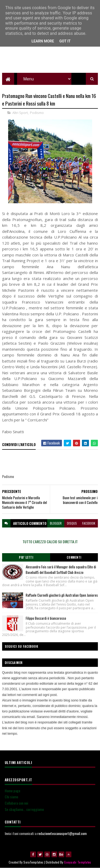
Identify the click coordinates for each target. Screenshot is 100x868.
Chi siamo (11, 797)
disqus (72, 523)
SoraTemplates (33, 862)
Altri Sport (20, 113)
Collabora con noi (16, 803)
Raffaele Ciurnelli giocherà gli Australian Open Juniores (62, 595)
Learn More (43, 41)
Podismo (37, 113)
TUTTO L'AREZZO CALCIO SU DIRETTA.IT (50, 542)
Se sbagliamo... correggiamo (24, 809)
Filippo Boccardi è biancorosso (46, 618)
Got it (65, 41)
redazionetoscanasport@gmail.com (62, 833)
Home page (12, 791)
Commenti (74, 557)
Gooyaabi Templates (78, 862)
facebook (89, 523)
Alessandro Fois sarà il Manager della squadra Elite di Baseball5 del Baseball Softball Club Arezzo (61, 570)
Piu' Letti (26, 557)
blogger (56, 523)
